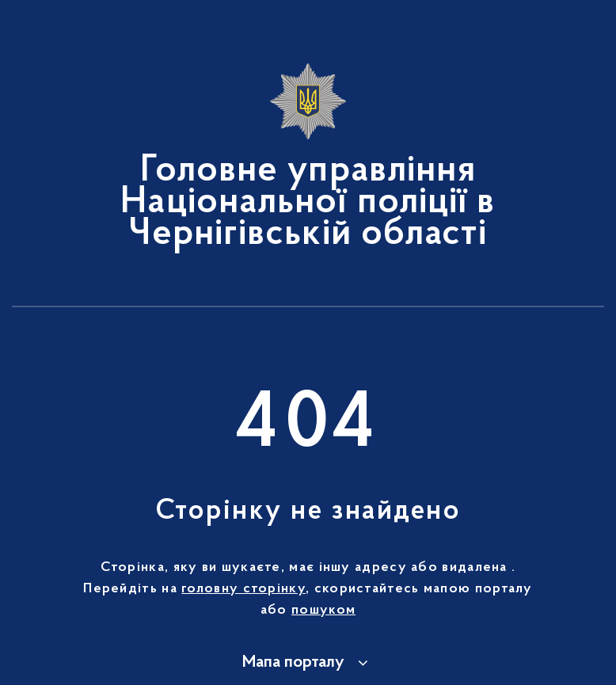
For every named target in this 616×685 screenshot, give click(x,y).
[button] (308, 663)
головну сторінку (243, 589)
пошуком (323, 611)
